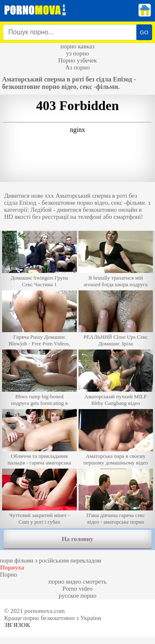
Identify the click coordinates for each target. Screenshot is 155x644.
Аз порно (77, 67)
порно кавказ (77, 46)
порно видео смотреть (77, 582)
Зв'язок (17, 625)
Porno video (77, 589)
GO (144, 32)
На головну (77, 539)
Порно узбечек (78, 60)
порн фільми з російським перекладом (51, 560)
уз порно (78, 53)
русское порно (77, 596)
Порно (8, 575)
